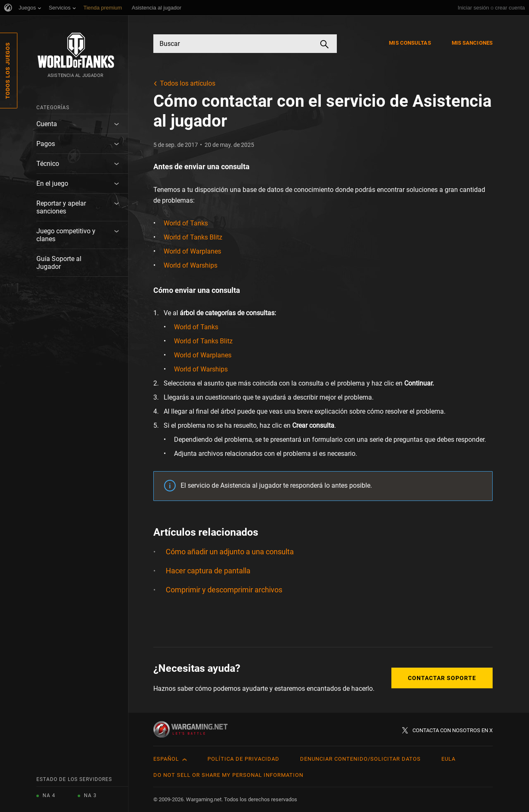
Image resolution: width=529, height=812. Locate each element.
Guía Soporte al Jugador (59, 263)
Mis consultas (410, 43)
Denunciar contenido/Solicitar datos (360, 759)
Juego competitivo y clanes (66, 235)
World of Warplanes (192, 251)
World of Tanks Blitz (193, 237)
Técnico (48, 164)
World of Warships (191, 265)
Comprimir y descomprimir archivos (224, 590)
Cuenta (47, 124)
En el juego (52, 183)
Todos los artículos (188, 83)
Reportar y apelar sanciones (61, 207)
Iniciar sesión (473, 8)
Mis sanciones (472, 43)
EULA (448, 759)
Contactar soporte (442, 678)
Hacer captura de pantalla (208, 571)
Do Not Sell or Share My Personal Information (228, 775)
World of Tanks (186, 223)
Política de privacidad (243, 759)
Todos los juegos (8, 71)
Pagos (46, 144)
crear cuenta (510, 8)
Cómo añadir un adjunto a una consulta (230, 552)
